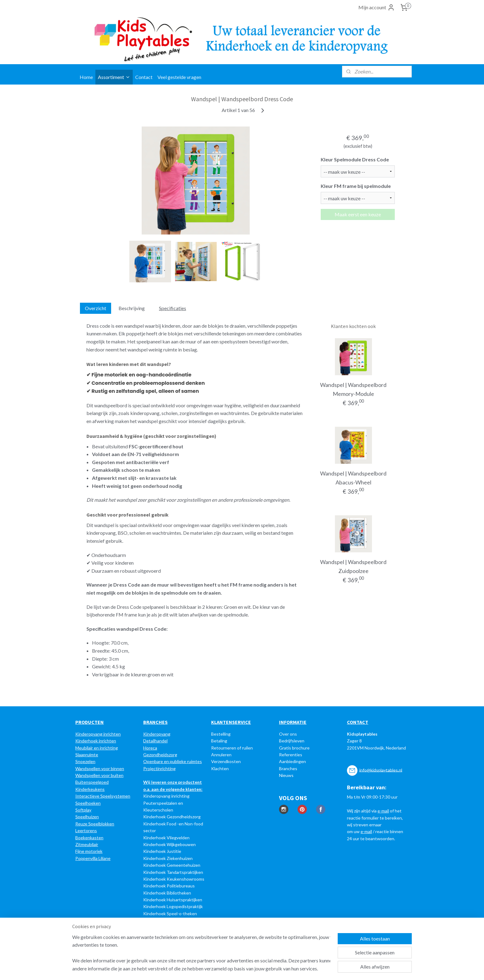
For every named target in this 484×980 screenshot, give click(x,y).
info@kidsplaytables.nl (381, 770)
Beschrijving (132, 308)
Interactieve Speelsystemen (103, 796)
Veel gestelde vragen (179, 77)
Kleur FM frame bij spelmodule (356, 186)
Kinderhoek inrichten (96, 741)
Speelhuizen (87, 817)
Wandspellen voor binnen (100, 768)
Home (86, 77)
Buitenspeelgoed (92, 782)
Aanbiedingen (292, 761)
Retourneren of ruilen (232, 748)
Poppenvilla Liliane (93, 858)
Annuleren (221, 755)
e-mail (383, 811)
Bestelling (221, 734)
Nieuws (286, 775)
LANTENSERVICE (233, 722)
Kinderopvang (157, 734)
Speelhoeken (88, 803)
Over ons (288, 734)
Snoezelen (85, 761)
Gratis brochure (294, 748)
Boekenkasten (89, 838)
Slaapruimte (87, 755)
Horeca (150, 748)
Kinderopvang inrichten (98, 734)
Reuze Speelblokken (95, 824)
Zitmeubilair (87, 844)
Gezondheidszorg (160, 755)
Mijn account (377, 7)
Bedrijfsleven (292, 741)
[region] (201, 953)
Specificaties (173, 308)
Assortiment (114, 77)
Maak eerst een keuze (358, 214)
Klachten (220, 768)
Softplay (83, 810)
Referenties (291, 755)
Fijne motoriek (89, 851)
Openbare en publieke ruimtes (173, 761)
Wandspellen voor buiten (99, 775)
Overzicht (96, 308)
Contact (144, 77)
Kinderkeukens (90, 789)
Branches (288, 768)
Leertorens (86, 831)
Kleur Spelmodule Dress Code (355, 159)
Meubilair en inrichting (97, 748)
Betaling (219, 741)
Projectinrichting (159, 768)
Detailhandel (155, 741)
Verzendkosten (226, 761)
